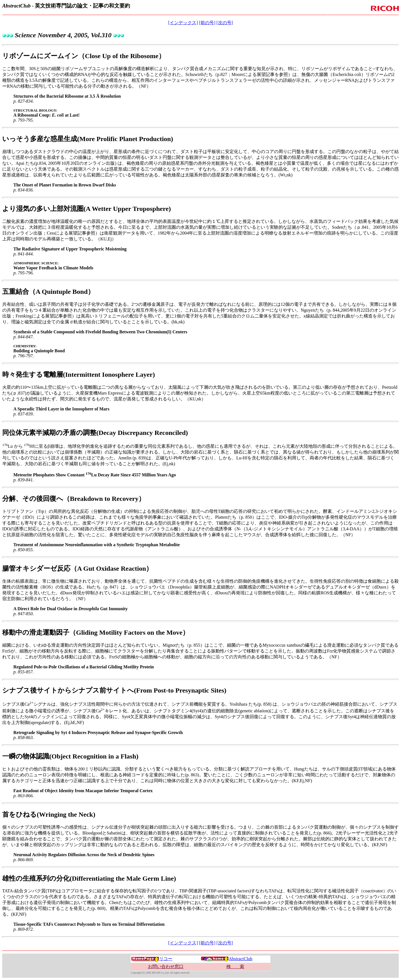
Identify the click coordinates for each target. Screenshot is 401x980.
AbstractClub (227, 959)
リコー (152, 959)
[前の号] (207, 23)
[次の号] (225, 23)
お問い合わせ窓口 (166, 967)
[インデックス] (183, 23)
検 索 (235, 967)
